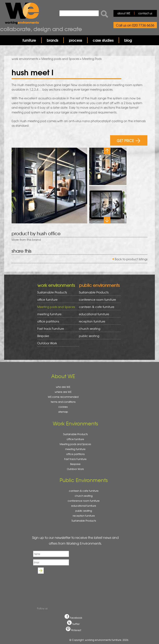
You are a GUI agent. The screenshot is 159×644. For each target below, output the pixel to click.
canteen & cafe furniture (98, 307)
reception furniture (98, 321)
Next (107, 220)
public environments (99, 285)
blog (128, 40)
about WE (124, 13)
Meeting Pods (92, 59)
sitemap (63, 412)
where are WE (63, 392)
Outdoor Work (47, 343)
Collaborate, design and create (41, 29)
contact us (145, 13)
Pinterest (76, 630)
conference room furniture (98, 300)
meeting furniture (57, 314)
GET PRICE (128, 140)
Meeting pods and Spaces (60, 59)
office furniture (57, 300)
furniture (29, 40)
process (75, 40)
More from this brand (26, 240)
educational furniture (98, 314)
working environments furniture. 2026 (107, 640)
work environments (25, 59)
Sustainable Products (52, 292)
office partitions (57, 321)
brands (52, 40)
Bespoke (43, 336)
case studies (103, 40)
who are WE (63, 387)
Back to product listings (131, 259)
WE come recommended (63, 397)
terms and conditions (63, 402)
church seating (90, 329)
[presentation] (63, 585)
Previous (107, 151)
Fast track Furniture (51, 329)
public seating (98, 336)
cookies (63, 407)
